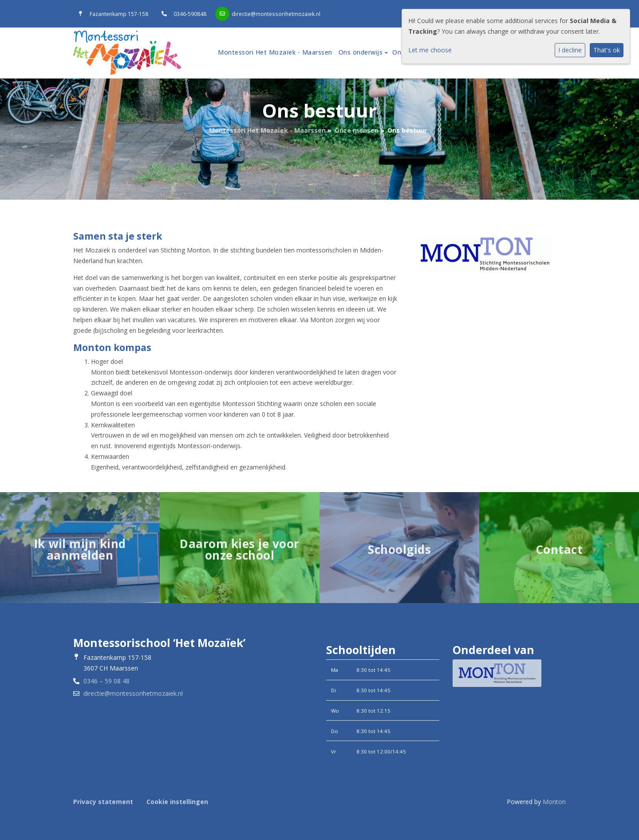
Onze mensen (357, 130)
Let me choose (430, 50)
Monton (554, 802)
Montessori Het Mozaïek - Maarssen (275, 52)
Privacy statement (103, 802)
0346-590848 (190, 14)
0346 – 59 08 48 (106, 681)
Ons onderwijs (362, 52)
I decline (570, 50)
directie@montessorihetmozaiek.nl (276, 14)
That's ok (607, 50)
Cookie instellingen (177, 802)
